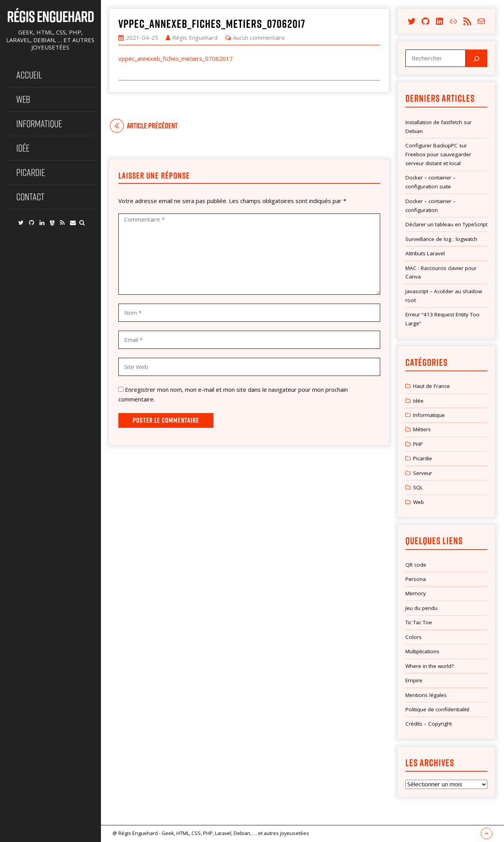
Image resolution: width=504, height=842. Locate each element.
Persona (416, 579)
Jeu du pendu (421, 608)
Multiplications (422, 651)
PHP (418, 444)
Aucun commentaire (259, 38)
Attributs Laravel (425, 253)
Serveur (423, 473)
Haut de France (431, 386)
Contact (30, 197)
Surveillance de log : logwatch (441, 239)
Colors (413, 637)
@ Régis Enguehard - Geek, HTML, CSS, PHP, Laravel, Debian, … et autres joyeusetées (211, 833)
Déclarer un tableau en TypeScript (446, 224)
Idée (23, 148)
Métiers (422, 429)
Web (23, 99)
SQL (418, 487)
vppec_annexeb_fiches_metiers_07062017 (212, 24)
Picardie (31, 172)
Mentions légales (426, 695)
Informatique (39, 124)
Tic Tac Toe (419, 622)
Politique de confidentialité (437, 709)
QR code (416, 565)
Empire (414, 680)
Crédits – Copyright (429, 724)
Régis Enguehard (50, 16)
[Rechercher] (477, 58)
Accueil (29, 75)
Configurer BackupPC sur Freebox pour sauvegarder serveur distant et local (438, 154)
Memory (416, 593)
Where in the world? (430, 666)
